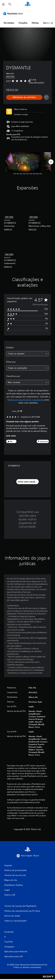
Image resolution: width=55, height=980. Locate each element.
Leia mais (11, 436)
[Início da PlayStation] (28, 4)
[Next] (51, 162)
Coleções (23, 23)
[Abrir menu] (3, 4)
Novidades (9, 23)
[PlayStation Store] (14, 13)
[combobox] (27, 354)
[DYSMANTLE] (23, 162)
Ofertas (35, 23)
